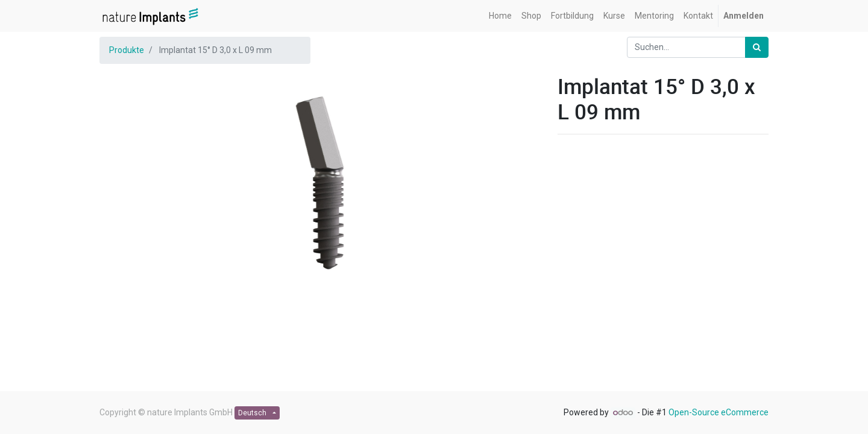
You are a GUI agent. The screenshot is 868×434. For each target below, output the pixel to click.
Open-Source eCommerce (719, 412)
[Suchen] (757, 47)
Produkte (127, 50)
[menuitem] (500, 16)
